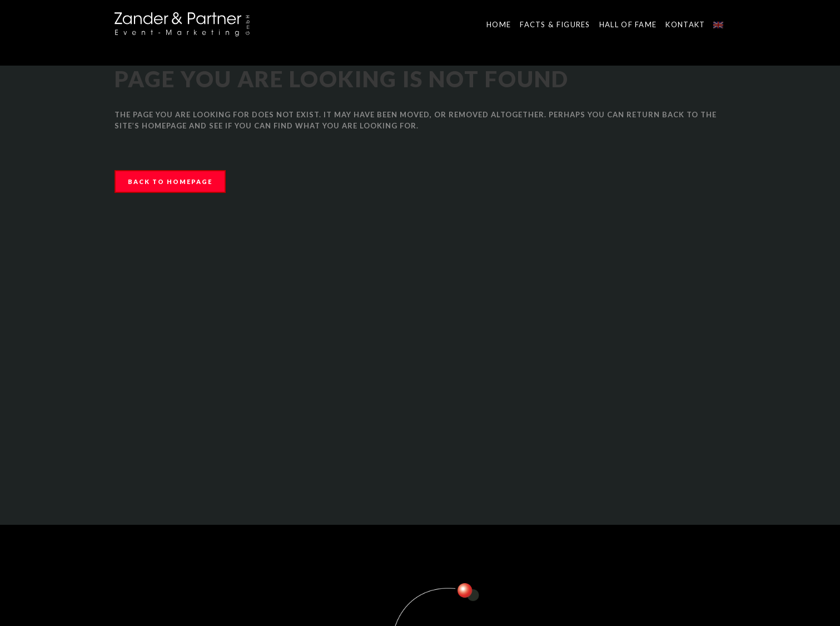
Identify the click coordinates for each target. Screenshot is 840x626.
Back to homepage (170, 182)
